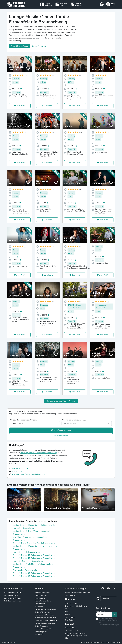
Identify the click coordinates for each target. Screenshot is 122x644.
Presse (68, 614)
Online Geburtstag (41, 626)
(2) (18, 257)
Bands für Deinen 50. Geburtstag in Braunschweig (34, 555)
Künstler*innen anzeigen (61, 430)
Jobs (67, 612)
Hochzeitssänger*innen (43, 601)
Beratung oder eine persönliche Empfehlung (39, 453)
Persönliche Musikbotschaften (45, 618)
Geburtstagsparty (41, 595)
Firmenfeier (39, 607)
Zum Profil (21, 106)
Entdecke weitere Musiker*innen (61, 401)
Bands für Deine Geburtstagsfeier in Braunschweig (34, 543)
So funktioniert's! (39, 46)
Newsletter (69, 620)
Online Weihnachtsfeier (43, 612)
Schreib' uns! (17, 471)
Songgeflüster (70, 595)
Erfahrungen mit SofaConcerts (76, 606)
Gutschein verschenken (12, 601)
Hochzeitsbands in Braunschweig (26, 552)
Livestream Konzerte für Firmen (46, 621)
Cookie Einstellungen (113, 642)
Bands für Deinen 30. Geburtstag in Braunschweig (34, 573)
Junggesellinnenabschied (44, 629)
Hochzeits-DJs (40, 604)
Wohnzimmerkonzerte (43, 593)
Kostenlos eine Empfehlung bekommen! (28, 474)
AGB (102, 642)
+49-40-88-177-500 (21, 469)
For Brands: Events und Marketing (77, 593)
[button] (110, 4)
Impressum (85, 642)
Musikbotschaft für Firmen (44, 615)
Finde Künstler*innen (19, 46)
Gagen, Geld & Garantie (13, 598)
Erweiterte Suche (61, 436)
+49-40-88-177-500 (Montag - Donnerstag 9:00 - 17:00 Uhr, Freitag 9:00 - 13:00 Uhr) (76, 634)
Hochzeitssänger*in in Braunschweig (28, 561)
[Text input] (104, 615)
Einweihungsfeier (41, 632)
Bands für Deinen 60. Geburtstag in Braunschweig (34, 558)
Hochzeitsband (40, 598)
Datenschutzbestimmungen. (109, 625)
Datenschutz (95, 642)
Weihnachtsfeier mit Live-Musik (46, 609)
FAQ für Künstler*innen (13, 593)
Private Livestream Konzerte (45, 623)
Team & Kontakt (71, 603)
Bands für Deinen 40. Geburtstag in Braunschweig (34, 576)
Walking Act (39, 634)
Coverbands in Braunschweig (25, 570)
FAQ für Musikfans (11, 595)
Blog (67, 609)
